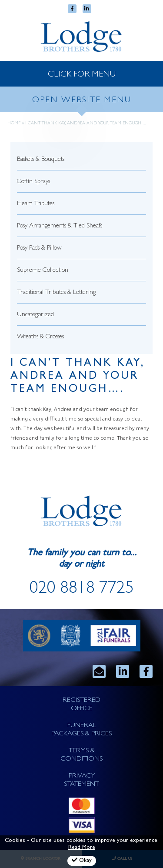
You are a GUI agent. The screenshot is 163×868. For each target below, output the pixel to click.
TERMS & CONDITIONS (81, 755)
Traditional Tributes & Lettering (56, 293)
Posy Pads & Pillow (39, 249)
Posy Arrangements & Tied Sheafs (60, 226)
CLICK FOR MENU (82, 75)
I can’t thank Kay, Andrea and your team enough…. (78, 377)
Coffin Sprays (33, 182)
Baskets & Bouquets (41, 160)
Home (14, 124)
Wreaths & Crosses (40, 337)
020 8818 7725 (82, 590)
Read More (82, 848)
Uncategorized (35, 315)
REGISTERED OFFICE (81, 705)
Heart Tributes (36, 204)
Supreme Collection (43, 271)
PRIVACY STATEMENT (81, 780)
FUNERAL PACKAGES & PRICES (81, 730)
